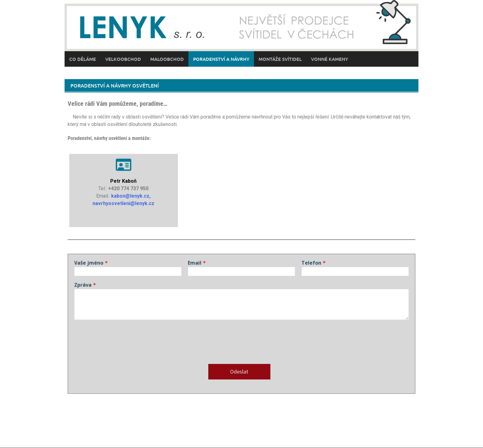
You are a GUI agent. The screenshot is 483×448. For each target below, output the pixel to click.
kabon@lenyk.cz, (131, 196)
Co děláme (83, 59)
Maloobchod (167, 59)
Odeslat (239, 372)
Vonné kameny (330, 59)
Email (195, 263)
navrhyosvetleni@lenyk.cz (123, 203)
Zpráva (83, 285)
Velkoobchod (123, 59)
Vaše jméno (89, 263)
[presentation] (121, 346)
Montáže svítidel (280, 59)
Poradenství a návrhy (221, 59)
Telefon (311, 263)
